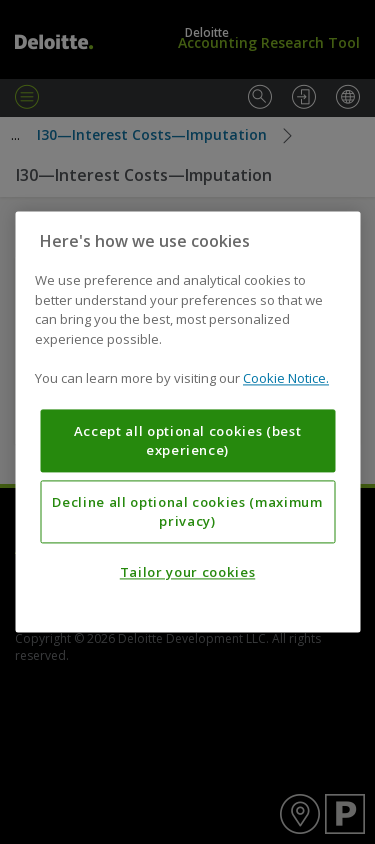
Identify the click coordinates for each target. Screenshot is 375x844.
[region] (187, 421)
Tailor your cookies (187, 573)
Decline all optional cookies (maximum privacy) (187, 512)
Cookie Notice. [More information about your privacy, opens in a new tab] (286, 379)
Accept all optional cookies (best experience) (188, 441)
